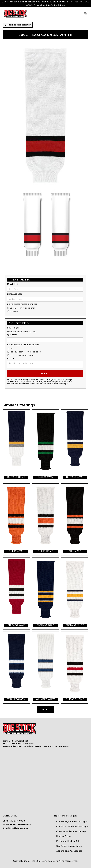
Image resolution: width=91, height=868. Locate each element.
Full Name (12, 284)
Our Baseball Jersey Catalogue (72, 826)
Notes (11, 358)
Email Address (15, 294)
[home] (15, 14)
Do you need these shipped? (22, 304)
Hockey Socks (64, 836)
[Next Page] (45, 709)
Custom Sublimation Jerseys (71, 831)
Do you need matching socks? (23, 345)
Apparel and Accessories (69, 851)
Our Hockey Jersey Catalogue (72, 822)
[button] (86, 14)
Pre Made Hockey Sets (68, 841)
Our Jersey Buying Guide (69, 846)
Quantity (12, 335)
